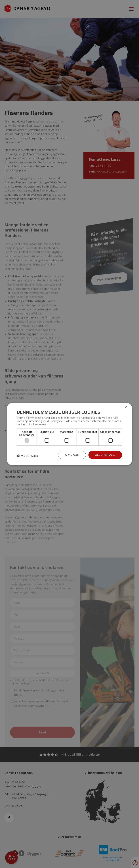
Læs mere (40, 424)
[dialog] (69, 434)
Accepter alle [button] (105, 455)
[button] (27, 456)
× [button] (126, 407)
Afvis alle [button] (72, 455)
